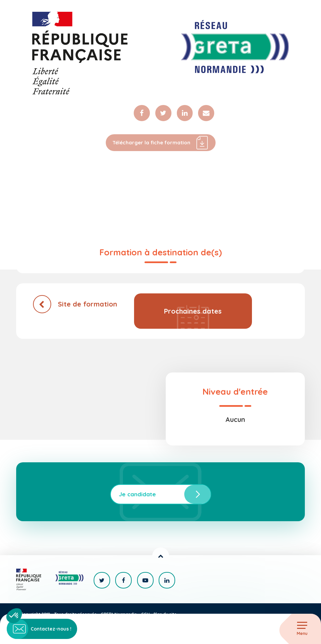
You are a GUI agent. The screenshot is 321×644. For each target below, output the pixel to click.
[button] (14, 616)
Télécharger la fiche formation (160, 143)
